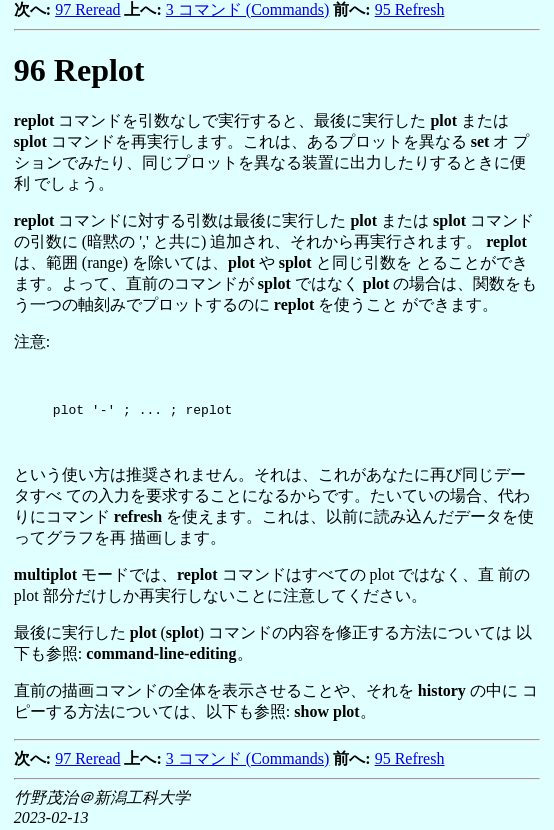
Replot (79, 70)
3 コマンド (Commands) (248, 9)
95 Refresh (410, 9)
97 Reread (87, 9)
